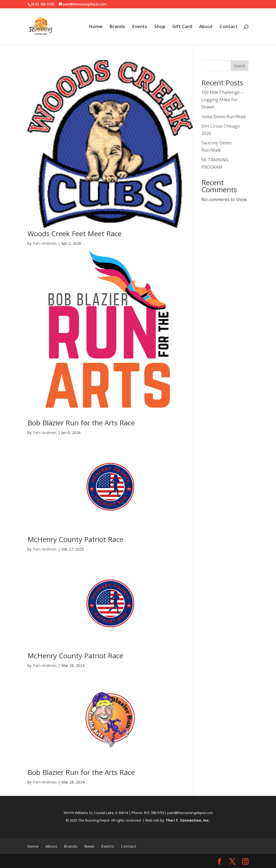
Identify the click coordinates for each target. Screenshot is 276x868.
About (206, 27)
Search (240, 66)
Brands (117, 27)
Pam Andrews (45, 243)
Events (140, 27)
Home (96, 27)
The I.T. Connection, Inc (187, 820)
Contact (229, 27)
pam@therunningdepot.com (190, 813)
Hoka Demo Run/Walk (224, 117)
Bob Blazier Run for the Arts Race (81, 423)
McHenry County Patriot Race (75, 539)
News (89, 846)
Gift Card (182, 27)
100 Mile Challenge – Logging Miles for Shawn (222, 100)
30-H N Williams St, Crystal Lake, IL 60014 (96, 813)
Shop (160, 27)
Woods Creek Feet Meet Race (75, 233)
